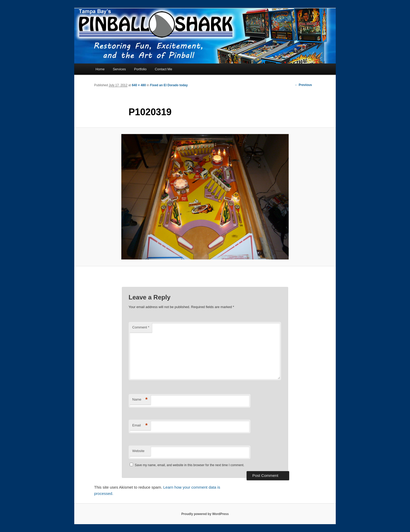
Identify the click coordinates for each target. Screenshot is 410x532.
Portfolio (140, 69)
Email (140, 426)
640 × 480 (139, 85)
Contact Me (163, 69)
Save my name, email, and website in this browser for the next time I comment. (189, 465)
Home (100, 69)
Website (138, 451)
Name (140, 400)
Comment (141, 327)
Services (119, 69)
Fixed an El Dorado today (169, 85)
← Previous (303, 85)
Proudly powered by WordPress (205, 514)
